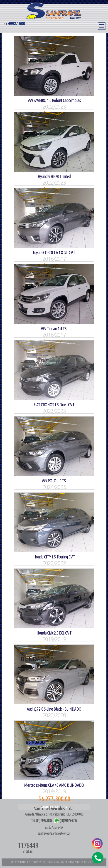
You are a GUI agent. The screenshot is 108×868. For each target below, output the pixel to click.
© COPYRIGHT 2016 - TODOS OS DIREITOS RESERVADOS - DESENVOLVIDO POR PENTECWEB (54, 862)
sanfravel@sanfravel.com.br (54, 833)
